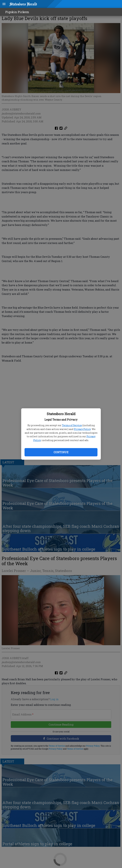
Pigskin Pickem (17, 12)
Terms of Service (72, 425)
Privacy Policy (82, 429)
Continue (61, 452)
